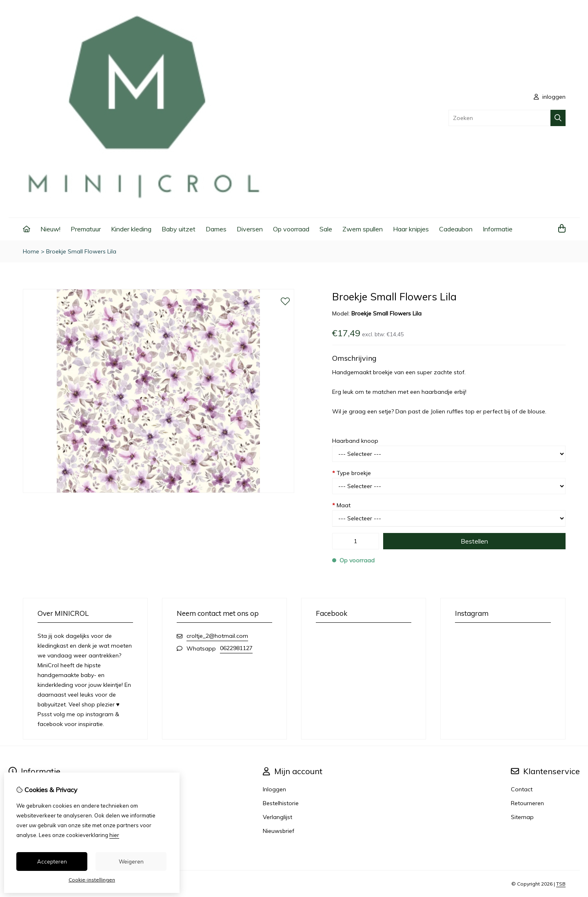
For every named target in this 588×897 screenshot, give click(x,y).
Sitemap (522, 817)
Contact (522, 789)
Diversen (250, 229)
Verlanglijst (277, 817)
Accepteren (52, 861)
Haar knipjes (411, 229)
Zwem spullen (363, 229)
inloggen (550, 97)
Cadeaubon (456, 229)
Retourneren (527, 803)
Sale (326, 229)
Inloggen (274, 789)
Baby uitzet (179, 229)
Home (31, 251)
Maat (341, 505)
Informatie (498, 229)
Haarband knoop (355, 441)
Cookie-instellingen (92, 880)
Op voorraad (291, 229)
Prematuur (86, 229)
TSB (561, 884)
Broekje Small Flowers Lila (81, 251)
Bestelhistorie (281, 803)
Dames (216, 229)
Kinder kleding (131, 229)
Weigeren (131, 861)
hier (114, 835)
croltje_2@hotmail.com (217, 636)
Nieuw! (50, 229)
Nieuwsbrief (278, 831)
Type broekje (352, 473)
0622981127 (236, 648)
